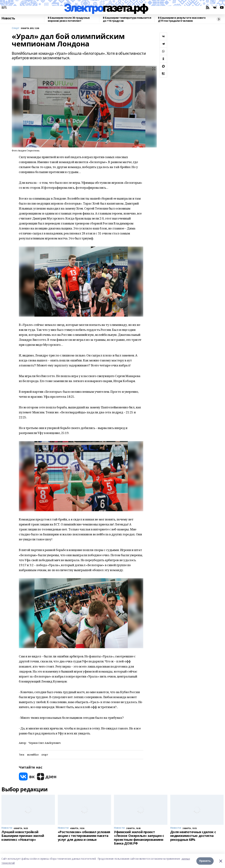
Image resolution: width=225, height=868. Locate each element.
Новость (8, 18)
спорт (45, 755)
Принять (205, 861)
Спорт (16, 28)
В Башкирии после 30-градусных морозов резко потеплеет (69, 19)
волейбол (33, 755)
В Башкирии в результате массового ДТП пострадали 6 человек (182, 19)
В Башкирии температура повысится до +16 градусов (127, 19)
